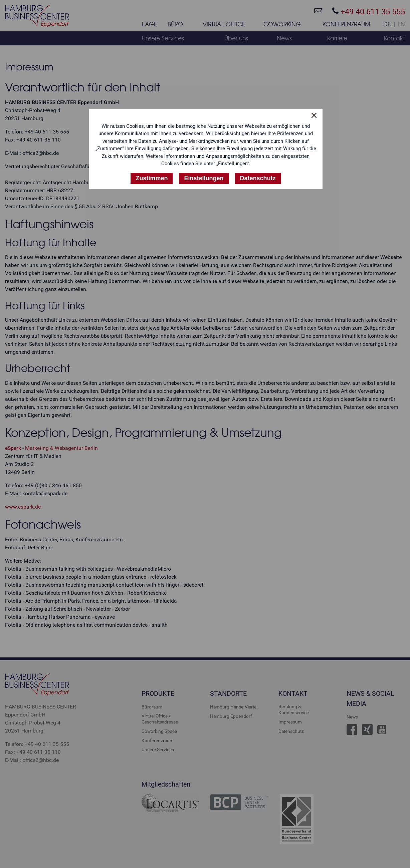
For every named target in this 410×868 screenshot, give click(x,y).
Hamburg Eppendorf (231, 716)
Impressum (290, 722)
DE (387, 24)
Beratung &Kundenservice (294, 709)
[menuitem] (149, 26)
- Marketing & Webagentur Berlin (51, 448)
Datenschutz (291, 731)
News (352, 717)
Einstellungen (204, 178)
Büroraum (152, 707)
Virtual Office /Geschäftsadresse (160, 719)
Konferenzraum (158, 741)
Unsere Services (158, 750)
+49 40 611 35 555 (369, 12)
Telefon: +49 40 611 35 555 (37, 744)
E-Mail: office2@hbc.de (32, 760)
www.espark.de (23, 507)
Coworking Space (159, 731)
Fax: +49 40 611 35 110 (33, 752)
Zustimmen (152, 178)
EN (401, 24)
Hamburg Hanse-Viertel (234, 707)
